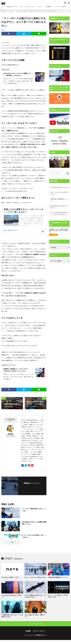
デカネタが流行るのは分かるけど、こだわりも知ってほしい (59, 213)
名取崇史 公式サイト (41, 639)
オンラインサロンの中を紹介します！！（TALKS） (32, 538)
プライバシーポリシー (39, 635)
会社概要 (28, 635)
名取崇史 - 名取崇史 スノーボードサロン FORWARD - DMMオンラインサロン (17, 370)
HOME (5, 11)
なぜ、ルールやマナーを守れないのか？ (59, 193)
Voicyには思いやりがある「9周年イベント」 (35, 620)
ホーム (3, 7)
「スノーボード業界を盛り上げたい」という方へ (32, 511)
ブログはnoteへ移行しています (59, 187)
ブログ (11, 11)
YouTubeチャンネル (33, 7)
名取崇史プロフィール (14, 7)
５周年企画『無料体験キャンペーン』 (59, 200)
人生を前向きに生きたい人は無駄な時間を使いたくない (33, 524)
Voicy (24, 7)
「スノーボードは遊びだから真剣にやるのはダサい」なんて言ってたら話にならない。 (37, 11)
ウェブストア (45, 7)
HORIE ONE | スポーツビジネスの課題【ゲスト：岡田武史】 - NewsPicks (18, 75)
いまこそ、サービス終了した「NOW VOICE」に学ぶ (59, 600)
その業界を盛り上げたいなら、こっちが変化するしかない (12, 620)
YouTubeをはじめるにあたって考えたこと (59, 207)
